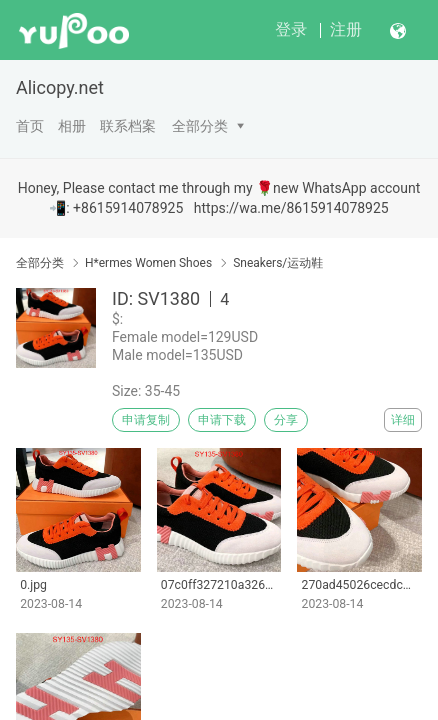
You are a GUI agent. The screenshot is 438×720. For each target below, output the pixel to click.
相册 (72, 126)
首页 (30, 126)
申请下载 (222, 420)
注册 (346, 29)
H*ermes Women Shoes (148, 263)
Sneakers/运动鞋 (278, 263)
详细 (403, 420)
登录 (291, 29)
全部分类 (200, 126)
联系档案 (128, 126)
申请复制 (146, 420)
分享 (286, 420)
